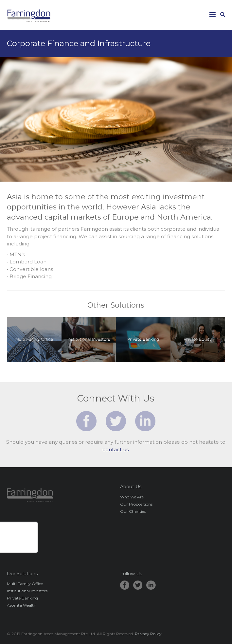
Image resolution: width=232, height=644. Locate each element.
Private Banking (22, 598)
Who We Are (132, 497)
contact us (116, 449)
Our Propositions (136, 504)
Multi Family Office (25, 584)
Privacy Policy (148, 634)
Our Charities (133, 511)
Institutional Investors (27, 591)
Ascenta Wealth (22, 605)
